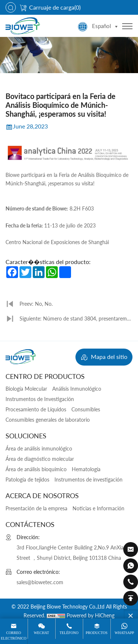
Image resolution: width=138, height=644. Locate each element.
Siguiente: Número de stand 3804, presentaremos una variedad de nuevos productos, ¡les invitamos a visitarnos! (76, 321)
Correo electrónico (13, 635)
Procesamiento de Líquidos (36, 409)
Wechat (42, 633)
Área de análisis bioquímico (36, 469)
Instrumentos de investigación (89, 479)
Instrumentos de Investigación (40, 399)
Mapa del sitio (104, 357)
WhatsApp (125, 633)
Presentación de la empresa (36, 508)
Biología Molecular (26, 389)
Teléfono (69, 633)
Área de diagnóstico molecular (40, 459)
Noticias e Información (98, 508)
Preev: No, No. (36, 304)
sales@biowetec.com (40, 582)
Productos (97, 633)
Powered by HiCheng (91, 615)
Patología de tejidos (27, 479)
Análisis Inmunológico (77, 389)
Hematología (86, 469)
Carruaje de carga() (50, 7)
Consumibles (86, 409)
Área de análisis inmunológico (39, 448)
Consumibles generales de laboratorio (48, 420)
